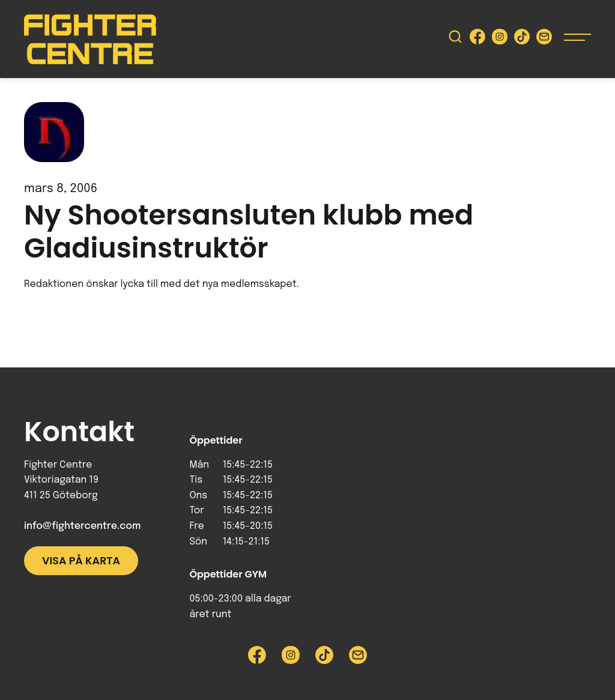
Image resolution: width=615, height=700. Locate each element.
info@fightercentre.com (82, 526)
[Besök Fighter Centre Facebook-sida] (477, 39)
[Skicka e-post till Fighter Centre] (544, 39)
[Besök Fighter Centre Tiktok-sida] (522, 39)
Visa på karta (81, 561)
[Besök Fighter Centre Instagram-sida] (500, 39)
